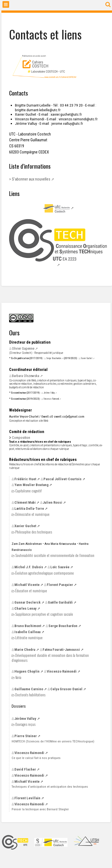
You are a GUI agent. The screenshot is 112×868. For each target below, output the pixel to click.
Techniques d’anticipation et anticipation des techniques (50, 787)
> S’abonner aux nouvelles (30, 179)
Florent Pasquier (60, 585)
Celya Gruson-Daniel (66, 689)
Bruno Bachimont (28, 626)
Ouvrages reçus (25, 724)
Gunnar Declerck (28, 602)
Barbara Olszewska (26, 376)
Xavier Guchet (87, 358)
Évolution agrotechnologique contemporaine (45, 573)
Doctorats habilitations (30, 695)
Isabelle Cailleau (28, 632)
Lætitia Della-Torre (29, 509)
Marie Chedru (25, 650)
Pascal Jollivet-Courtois (62, 479)
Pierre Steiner (26, 736)
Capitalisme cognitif (28, 491)
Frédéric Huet (25, 479)
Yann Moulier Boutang (31, 485)
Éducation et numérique (31, 591)
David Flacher (25, 769)
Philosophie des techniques (34, 532)
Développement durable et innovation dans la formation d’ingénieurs (50, 658)
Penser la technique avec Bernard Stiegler (40, 809)
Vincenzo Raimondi (51, 399)
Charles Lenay (25, 608)
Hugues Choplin (27, 671)
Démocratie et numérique (32, 514)
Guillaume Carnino (29, 689)
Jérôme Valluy (49, 393)
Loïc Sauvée (60, 567)
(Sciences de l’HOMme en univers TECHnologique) (53, 741)
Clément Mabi (25, 502)
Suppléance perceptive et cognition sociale (44, 614)
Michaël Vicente (27, 585)
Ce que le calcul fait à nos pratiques (36, 758)
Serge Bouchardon (54, 358)
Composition (21, 438)
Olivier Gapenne (23, 348)
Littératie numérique (29, 638)
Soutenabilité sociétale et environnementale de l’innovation (55, 555)
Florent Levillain (27, 798)
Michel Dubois (29, 567)
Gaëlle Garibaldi (60, 602)
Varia (18, 677)
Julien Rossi (53, 502)
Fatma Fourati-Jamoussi (61, 650)
